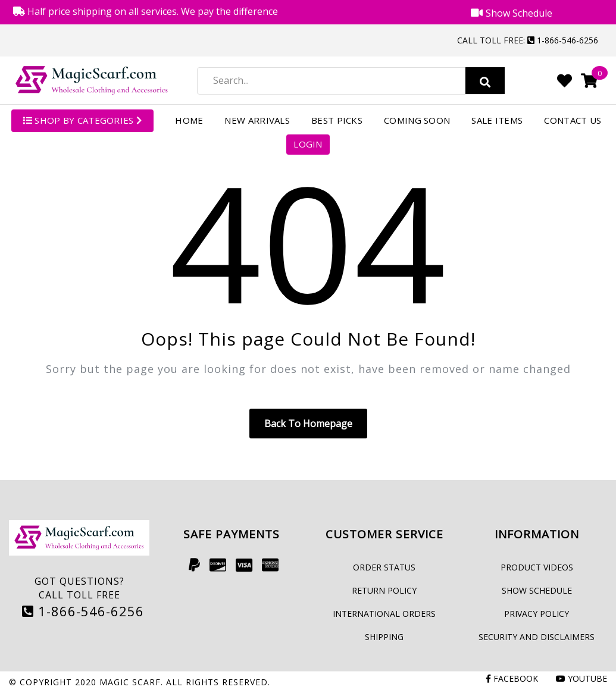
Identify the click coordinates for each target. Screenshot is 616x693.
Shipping (384, 637)
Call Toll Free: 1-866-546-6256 (528, 40)
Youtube (581, 678)
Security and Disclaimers (537, 637)
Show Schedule (537, 590)
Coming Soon (417, 120)
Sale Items (497, 120)
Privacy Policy (537, 614)
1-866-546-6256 (83, 611)
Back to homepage (308, 424)
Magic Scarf (130, 682)
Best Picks (337, 120)
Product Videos (537, 567)
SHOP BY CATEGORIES (83, 120)
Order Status (384, 567)
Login (308, 144)
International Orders (384, 614)
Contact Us (573, 120)
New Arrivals (257, 120)
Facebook (512, 678)
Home (189, 120)
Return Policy (384, 590)
